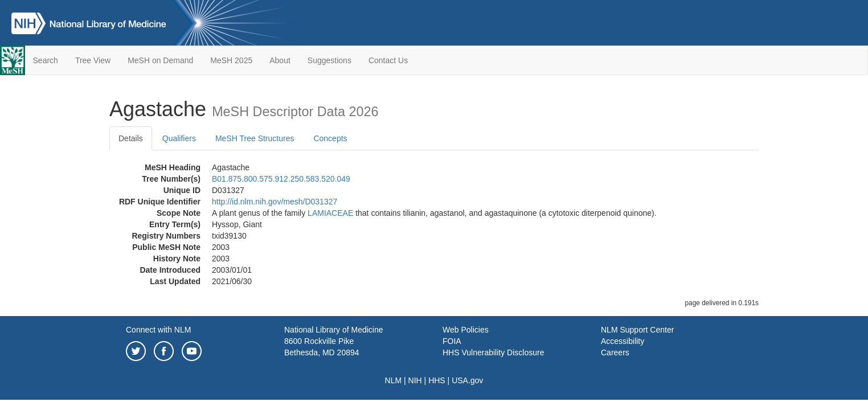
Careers (615, 352)
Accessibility (623, 341)
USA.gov (467, 380)
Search (46, 60)
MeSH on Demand (160, 60)
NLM (394, 380)
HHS (437, 380)
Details (131, 138)
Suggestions (329, 60)
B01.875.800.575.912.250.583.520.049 (281, 179)
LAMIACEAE (330, 213)
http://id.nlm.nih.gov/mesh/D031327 (275, 202)
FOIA (452, 341)
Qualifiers (179, 138)
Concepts (330, 138)
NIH (415, 380)
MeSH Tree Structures (255, 138)
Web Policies (466, 330)
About (280, 60)
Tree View (93, 60)
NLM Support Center (637, 330)
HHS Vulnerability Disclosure (493, 352)
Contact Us (388, 60)
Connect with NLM (158, 330)
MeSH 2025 (231, 60)
